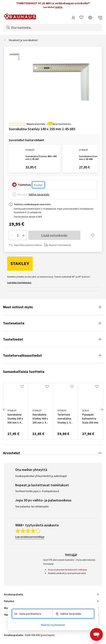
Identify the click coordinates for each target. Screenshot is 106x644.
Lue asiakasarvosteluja (30, 537)
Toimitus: (25, 185)
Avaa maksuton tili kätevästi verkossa (67, 570)
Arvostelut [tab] (11, 453)
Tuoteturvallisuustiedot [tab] (22, 355)
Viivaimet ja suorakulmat (23, 40)
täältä (58, 7)
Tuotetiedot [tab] (13, 339)
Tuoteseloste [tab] (14, 323)
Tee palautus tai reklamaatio (32, 506)
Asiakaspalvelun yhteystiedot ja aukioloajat (41, 476)
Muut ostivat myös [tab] (18, 307)
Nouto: (23, 194)
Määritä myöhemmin (53, 625)
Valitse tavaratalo (39, 194)
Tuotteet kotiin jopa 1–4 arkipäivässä (37, 491)
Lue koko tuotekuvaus (19, 282)
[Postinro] (38, 185)
